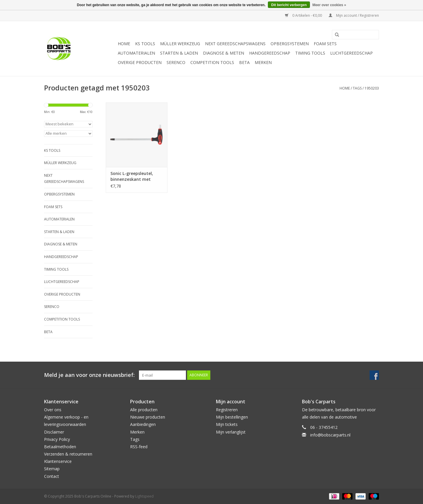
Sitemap (52, 469)
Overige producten (140, 62)
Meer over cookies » (329, 5)
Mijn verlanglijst (231, 432)
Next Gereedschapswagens (235, 44)
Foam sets (325, 44)
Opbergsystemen (290, 44)
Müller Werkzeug (180, 44)
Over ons (53, 410)
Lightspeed (144, 496)
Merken (263, 62)
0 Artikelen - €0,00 (304, 15)
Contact (52, 476)
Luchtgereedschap (351, 53)
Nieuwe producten (148, 417)
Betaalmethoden (60, 447)
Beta (244, 62)
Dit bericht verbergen (289, 5)
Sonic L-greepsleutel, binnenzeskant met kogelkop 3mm (132, 176)
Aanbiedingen (143, 424)
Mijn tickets (227, 424)
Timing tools (310, 53)
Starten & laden (179, 53)
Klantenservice (58, 461)
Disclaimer (54, 432)
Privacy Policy (57, 439)
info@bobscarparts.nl (330, 435)
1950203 (372, 88)
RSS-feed (139, 447)
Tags (357, 88)
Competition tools (212, 62)
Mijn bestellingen (232, 417)
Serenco (176, 62)
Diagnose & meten (224, 53)
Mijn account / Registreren (354, 15)
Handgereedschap (270, 53)
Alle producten (144, 410)
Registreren (227, 410)
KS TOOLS (145, 44)
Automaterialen (136, 53)
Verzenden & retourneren (68, 454)
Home (124, 44)
